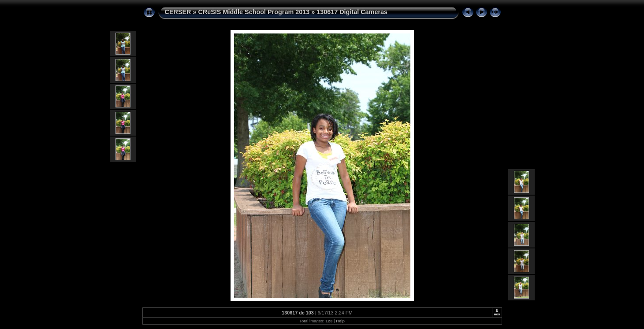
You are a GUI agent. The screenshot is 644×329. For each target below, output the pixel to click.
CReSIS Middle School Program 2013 (254, 12)
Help (340, 321)
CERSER (178, 12)
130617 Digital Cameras (352, 12)
